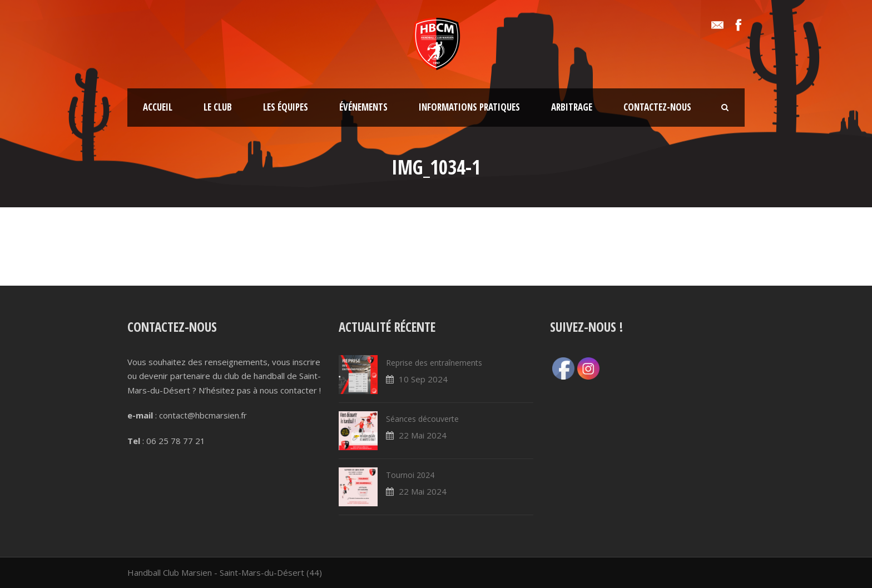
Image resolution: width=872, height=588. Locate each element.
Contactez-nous (657, 107)
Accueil (158, 107)
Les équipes (286, 107)
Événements (363, 107)
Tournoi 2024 (410, 475)
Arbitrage (572, 107)
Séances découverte (422, 419)
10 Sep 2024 (423, 379)
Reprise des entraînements (434, 363)
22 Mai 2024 (423, 435)
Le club (218, 107)
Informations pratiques (469, 107)
